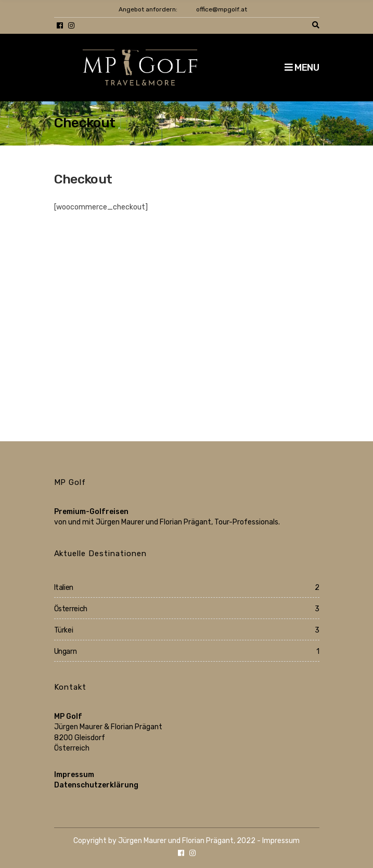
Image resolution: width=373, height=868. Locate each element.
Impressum (74, 775)
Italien (64, 588)
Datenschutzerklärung (96, 785)
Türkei (64, 630)
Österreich (71, 609)
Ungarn (66, 652)
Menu (302, 68)
